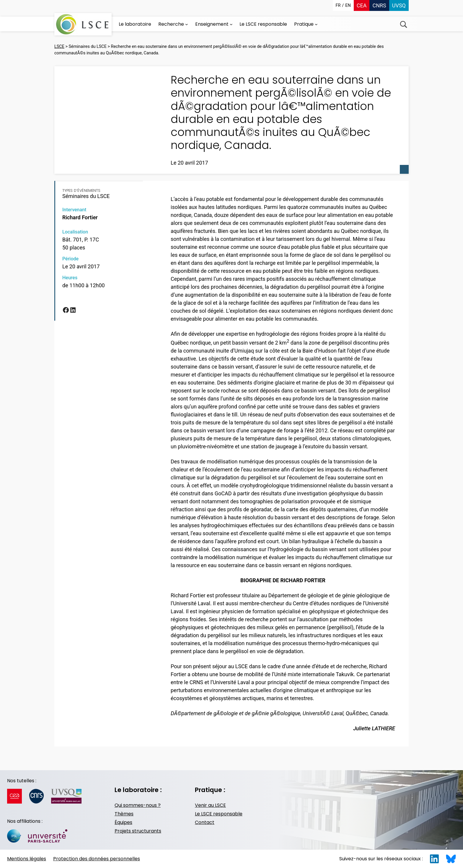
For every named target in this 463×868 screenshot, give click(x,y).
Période (70, 259)
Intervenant (74, 210)
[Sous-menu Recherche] (187, 24)
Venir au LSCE (210, 805)
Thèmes (124, 814)
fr (338, 5)
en (348, 5)
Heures (70, 278)
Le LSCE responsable (219, 814)
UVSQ (399, 5)
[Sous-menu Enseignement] (231, 24)
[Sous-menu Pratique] (316, 24)
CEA (362, 5)
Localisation (75, 232)
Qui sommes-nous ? (138, 805)
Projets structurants (138, 831)
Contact (205, 822)
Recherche (404, 24)
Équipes (123, 822)
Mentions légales (27, 859)
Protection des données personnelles (97, 859)
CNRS (379, 5)
